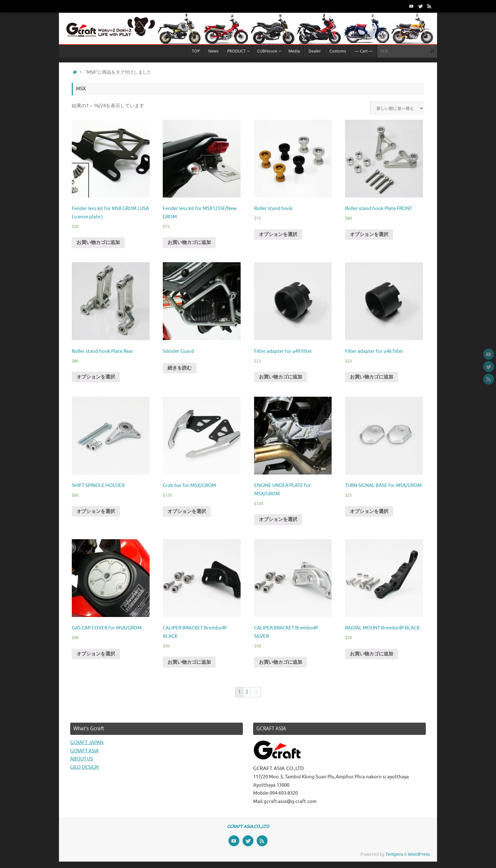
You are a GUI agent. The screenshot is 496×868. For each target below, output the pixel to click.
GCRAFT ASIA (84, 751)
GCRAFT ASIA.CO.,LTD (248, 827)
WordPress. (419, 854)
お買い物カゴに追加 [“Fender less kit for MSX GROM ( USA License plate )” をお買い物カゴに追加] (98, 243)
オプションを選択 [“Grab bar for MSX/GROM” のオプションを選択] (187, 511)
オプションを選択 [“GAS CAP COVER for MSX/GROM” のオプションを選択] (96, 654)
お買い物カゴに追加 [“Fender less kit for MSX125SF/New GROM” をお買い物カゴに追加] (189, 243)
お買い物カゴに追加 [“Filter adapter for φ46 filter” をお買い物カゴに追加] (372, 377)
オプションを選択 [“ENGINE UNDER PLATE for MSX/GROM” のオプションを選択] (278, 519)
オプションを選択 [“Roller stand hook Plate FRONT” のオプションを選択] (369, 235)
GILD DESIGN (84, 767)
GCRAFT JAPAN (87, 743)
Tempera (394, 854)
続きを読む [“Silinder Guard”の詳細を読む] (180, 368)
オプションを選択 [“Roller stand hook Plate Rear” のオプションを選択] (96, 377)
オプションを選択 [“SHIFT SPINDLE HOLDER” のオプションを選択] (96, 511)
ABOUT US (82, 759)
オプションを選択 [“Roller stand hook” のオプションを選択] (278, 235)
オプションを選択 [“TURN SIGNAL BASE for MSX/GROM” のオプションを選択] (369, 511)
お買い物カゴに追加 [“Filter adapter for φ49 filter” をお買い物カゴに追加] (281, 377)
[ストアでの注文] (397, 108)
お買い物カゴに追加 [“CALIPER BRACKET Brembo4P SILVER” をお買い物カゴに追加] (281, 662)
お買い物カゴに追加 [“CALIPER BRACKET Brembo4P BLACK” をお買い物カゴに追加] (189, 662)
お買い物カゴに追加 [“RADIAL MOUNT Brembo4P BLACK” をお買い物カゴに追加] (372, 654)
